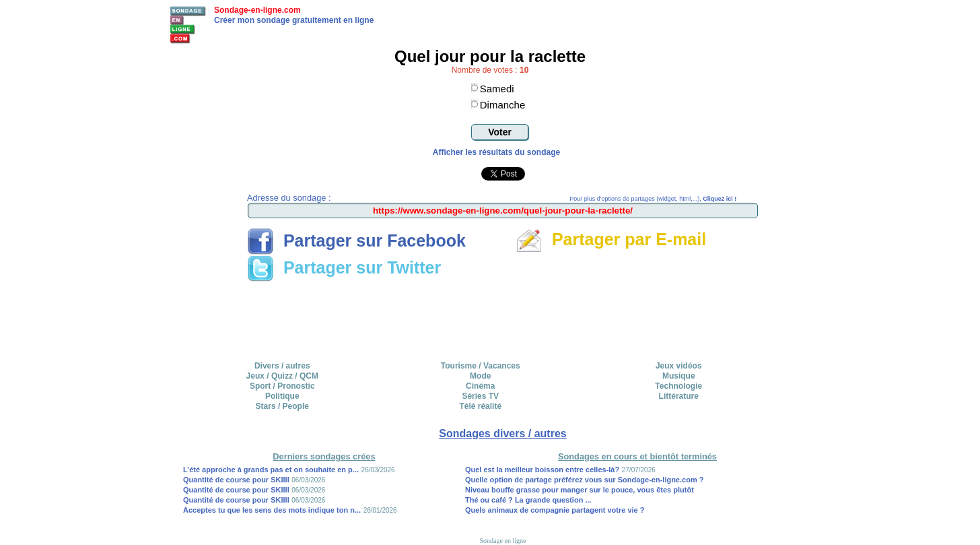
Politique (282, 396)
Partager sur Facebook (356, 241)
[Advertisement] (503, 317)
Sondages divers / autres (502, 434)
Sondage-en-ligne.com (257, 10)
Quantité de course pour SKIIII (236, 480)
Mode (480, 376)
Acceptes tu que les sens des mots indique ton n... (272, 510)
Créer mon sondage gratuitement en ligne (294, 20)
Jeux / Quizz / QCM (282, 376)
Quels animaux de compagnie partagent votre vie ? (555, 510)
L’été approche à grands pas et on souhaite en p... (271, 470)
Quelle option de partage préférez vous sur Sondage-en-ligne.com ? (585, 480)
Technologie (678, 386)
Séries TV (480, 396)
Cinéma (480, 386)
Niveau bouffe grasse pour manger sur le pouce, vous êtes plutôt (580, 490)
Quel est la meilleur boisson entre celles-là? (542, 470)
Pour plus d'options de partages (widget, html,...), (653, 199)
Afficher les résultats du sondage (496, 152)
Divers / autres (282, 366)
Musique (679, 376)
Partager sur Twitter (344, 267)
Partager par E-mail (611, 239)
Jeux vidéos (679, 366)
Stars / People (282, 406)
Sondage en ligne (503, 541)
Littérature (679, 396)
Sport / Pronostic (282, 386)
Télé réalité (480, 406)
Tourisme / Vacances (481, 366)
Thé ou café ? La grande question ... (528, 500)
